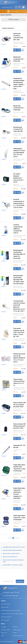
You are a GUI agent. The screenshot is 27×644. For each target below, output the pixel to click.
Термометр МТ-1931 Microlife (19, 446)
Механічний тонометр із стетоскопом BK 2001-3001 (18, 37)
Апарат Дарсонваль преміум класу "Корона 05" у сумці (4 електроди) (19, 468)
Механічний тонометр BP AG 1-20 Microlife (19, 59)
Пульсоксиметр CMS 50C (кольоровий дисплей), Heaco (19, 405)
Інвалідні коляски (6, 604)
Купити (17, 50)
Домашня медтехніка (6, 617)
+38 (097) (7, 7)
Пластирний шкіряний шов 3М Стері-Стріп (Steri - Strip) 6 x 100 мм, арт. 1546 (19, 333)
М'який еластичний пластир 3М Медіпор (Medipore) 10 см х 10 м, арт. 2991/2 (19, 358)
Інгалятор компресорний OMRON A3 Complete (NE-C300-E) (18, 229)
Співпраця (4, 627)
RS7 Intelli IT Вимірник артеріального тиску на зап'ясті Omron (18, 178)
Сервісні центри (17, 630)
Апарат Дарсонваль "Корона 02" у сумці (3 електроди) (19, 518)
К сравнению (23, 50)
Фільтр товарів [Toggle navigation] (14, 20)
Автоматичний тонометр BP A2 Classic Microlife (18, 129)
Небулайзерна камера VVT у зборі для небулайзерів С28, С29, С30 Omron (19, 153)
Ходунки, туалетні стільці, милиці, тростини (12, 614)
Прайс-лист (4, 633)
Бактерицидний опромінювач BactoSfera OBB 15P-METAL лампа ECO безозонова (19, 280)
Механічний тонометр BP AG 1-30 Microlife (19, 108)
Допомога (15, 627)
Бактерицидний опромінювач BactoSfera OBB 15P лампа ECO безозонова (19, 254)
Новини (15, 633)
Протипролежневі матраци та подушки (11, 610)
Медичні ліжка (5, 607)
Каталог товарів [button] (14, 11)
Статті (2, 636)
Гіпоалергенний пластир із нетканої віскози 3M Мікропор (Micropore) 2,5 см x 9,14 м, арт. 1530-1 (19, 306)
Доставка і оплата (5, 630)
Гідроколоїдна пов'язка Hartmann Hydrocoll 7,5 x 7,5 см (19, 382)
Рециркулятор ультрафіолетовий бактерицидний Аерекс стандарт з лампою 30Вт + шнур (19, 84)
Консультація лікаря (18, 636)
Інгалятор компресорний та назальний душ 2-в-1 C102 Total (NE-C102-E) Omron (19, 203)
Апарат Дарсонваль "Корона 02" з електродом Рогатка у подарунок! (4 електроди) (19, 493)
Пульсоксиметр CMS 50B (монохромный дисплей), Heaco (19, 426)
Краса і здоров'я (5, 620)
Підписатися (20, 581)
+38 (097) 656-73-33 (11, 593)
